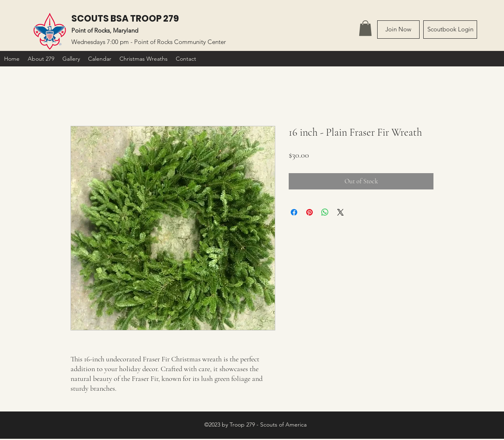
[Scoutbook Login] (450, 30)
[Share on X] (340, 212)
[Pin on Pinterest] (309, 212)
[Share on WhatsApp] (325, 212)
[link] (365, 28)
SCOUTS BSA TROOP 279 (125, 19)
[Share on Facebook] (294, 212)
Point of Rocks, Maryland (105, 30)
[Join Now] (398, 30)
